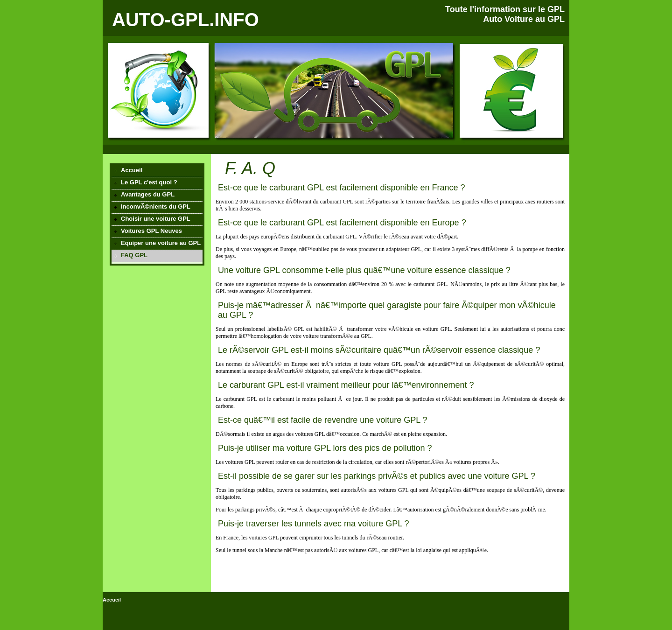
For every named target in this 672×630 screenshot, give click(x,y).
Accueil (132, 170)
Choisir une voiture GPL (156, 219)
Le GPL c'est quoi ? (149, 182)
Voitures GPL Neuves (151, 231)
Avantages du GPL (148, 194)
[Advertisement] (157, 322)
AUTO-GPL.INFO (185, 20)
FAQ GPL (134, 255)
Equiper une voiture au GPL (161, 243)
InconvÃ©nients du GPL (156, 206)
